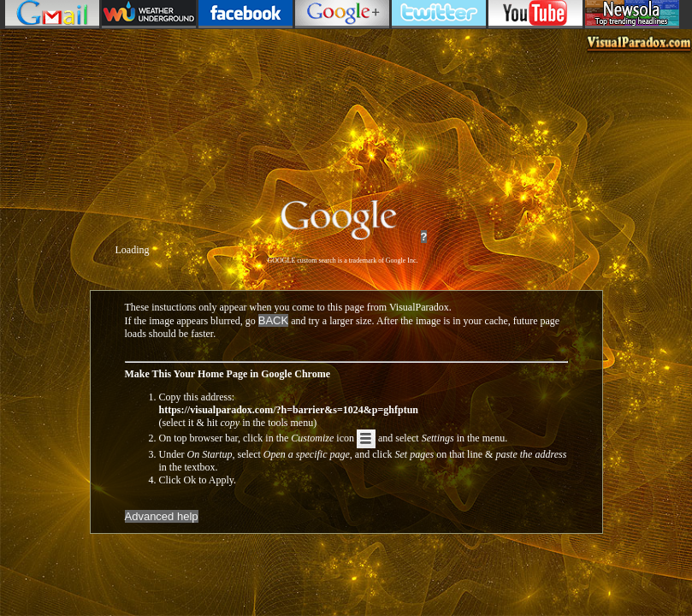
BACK (273, 320)
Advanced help (162, 516)
